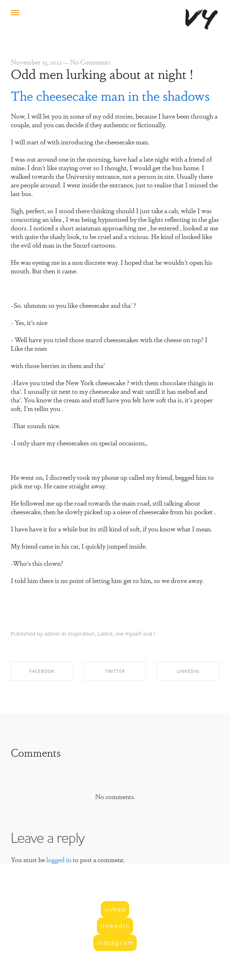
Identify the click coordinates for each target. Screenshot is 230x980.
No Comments (90, 62)
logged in (59, 859)
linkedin (116, 926)
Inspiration (81, 634)
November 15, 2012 (36, 62)
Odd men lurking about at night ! (102, 73)
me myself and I (135, 634)
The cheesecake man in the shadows (110, 95)
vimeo (116, 909)
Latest (105, 634)
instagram (116, 943)
